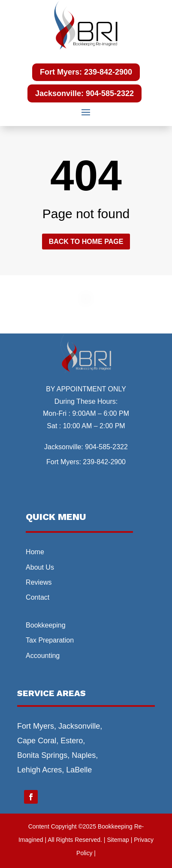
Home (35, 552)
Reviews (39, 582)
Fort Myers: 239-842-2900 (86, 72)
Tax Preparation (50, 640)
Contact (38, 597)
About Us (40, 567)
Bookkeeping (46, 625)
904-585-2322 (106, 447)
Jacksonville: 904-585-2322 (84, 93)
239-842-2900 (104, 462)
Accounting (43, 656)
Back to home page (86, 242)
